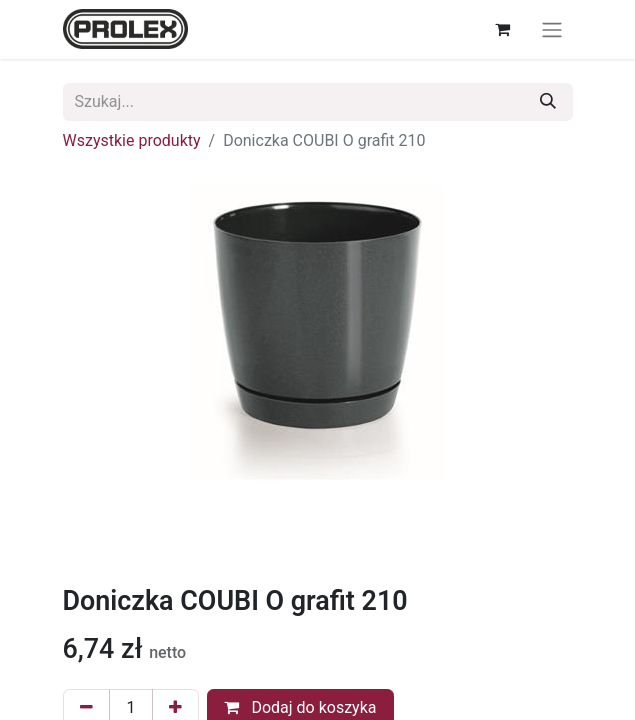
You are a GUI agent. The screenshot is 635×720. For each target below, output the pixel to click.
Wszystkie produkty (132, 140)
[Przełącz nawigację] (552, 29)
